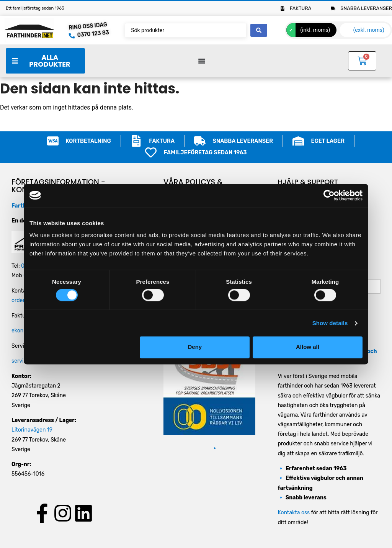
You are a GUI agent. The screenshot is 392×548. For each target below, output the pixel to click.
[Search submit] (259, 30)
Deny (195, 347)
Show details (330, 323)
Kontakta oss (294, 513)
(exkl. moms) (369, 30)
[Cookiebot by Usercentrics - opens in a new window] (329, 195)
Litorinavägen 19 (32, 430)
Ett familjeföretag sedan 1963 (35, 8)
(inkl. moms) (315, 30)
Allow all (308, 347)
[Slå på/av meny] (202, 61)
